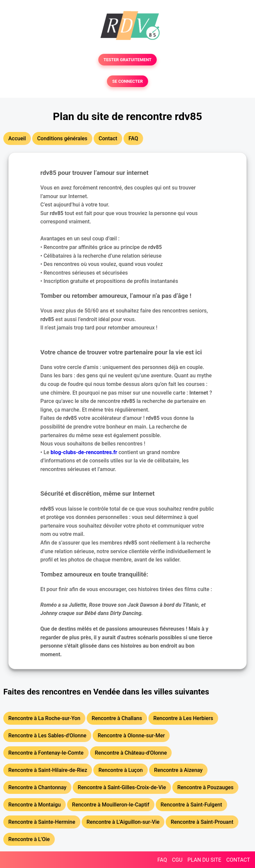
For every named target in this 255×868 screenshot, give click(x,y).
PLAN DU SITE (205, 860)
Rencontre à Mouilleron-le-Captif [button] (111, 805)
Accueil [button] (17, 138)
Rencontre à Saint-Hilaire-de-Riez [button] (48, 770)
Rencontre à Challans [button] (117, 718)
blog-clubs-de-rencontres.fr (84, 452)
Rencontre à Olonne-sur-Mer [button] (131, 736)
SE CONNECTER (127, 81)
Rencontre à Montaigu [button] (35, 805)
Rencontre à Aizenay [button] (178, 770)
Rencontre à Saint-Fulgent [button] (191, 805)
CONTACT (238, 860)
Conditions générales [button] (62, 138)
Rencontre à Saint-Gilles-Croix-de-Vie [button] (122, 787)
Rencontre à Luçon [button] (121, 770)
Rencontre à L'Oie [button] (29, 839)
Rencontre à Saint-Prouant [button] (202, 822)
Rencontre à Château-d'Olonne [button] (131, 753)
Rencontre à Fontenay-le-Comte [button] (46, 753)
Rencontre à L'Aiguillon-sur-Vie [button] (123, 822)
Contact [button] (108, 138)
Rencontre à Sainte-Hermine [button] (42, 822)
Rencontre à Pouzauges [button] (205, 787)
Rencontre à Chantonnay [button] (37, 787)
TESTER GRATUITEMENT (128, 60)
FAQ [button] (133, 138)
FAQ (162, 860)
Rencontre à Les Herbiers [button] (183, 718)
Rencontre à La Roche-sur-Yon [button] (44, 718)
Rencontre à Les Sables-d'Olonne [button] (47, 736)
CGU (177, 860)
